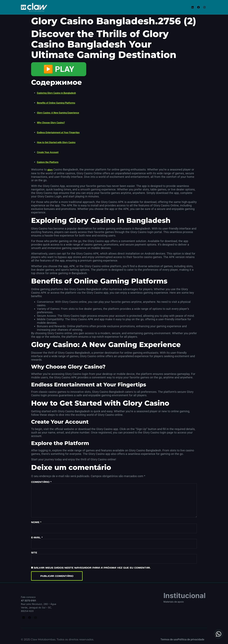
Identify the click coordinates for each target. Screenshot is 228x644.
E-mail (37, 537)
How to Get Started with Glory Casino (56, 142)
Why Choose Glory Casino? (51, 123)
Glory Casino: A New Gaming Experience (58, 113)
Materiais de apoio (174, 602)
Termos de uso (169, 639)
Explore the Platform (48, 162)
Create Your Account (48, 152)
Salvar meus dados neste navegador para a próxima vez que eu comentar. (92, 568)
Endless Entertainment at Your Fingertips (58, 133)
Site (34, 553)
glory (50, 170)
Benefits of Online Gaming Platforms (56, 103)
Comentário (41, 482)
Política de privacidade (191, 639)
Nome (36, 522)
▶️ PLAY (59, 69)
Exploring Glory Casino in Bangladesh (56, 93)
